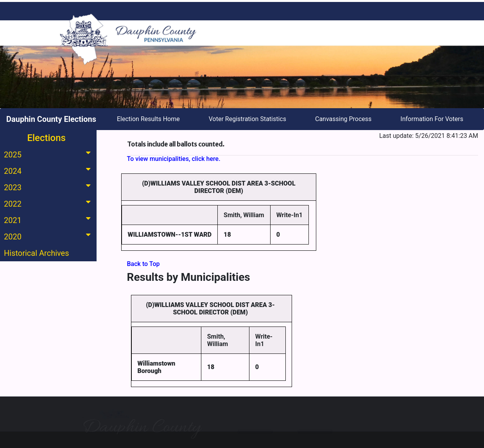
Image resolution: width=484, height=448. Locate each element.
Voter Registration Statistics (247, 119)
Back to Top (143, 264)
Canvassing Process (343, 119)
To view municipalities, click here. (174, 159)
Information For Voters (432, 119)
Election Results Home (148, 119)
